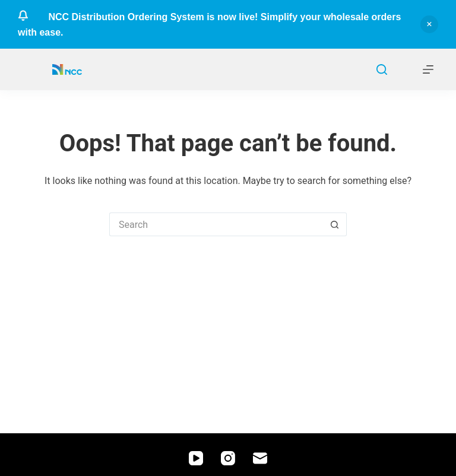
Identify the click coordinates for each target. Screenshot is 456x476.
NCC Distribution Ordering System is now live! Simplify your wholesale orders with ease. (209, 25)
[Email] (260, 458)
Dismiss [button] (429, 24)
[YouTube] (196, 458)
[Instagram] (228, 458)
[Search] (382, 69)
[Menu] (428, 69)
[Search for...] (216, 224)
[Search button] (335, 224)
